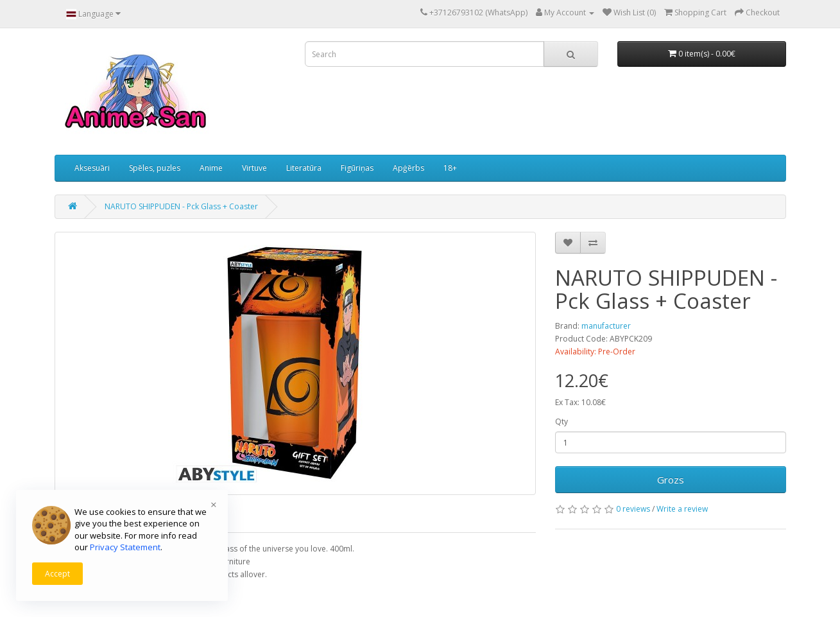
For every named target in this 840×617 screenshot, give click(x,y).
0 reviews (633, 509)
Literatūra (304, 168)
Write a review (682, 509)
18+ (450, 168)
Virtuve (254, 168)
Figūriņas (357, 168)
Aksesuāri (92, 168)
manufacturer (606, 326)
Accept (57, 574)
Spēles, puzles (155, 168)
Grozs (671, 480)
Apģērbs (408, 168)
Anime (211, 168)
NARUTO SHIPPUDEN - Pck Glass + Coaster (181, 206)
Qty (561, 421)
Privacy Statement (125, 547)
